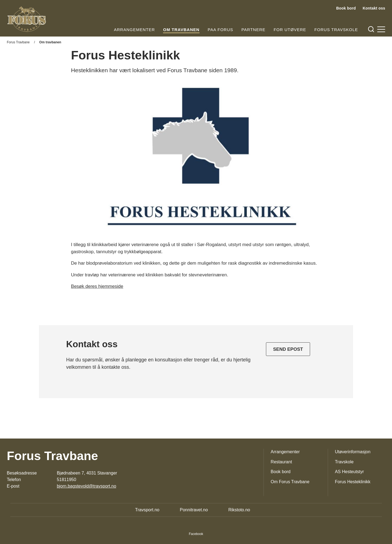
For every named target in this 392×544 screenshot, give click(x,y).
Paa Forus (220, 30)
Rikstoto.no (239, 510)
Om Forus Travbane (290, 482)
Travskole (344, 462)
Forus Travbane (18, 42)
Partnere (253, 30)
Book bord (346, 8)
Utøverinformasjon (353, 452)
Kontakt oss (374, 8)
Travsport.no (147, 510)
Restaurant (281, 462)
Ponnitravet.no (194, 510)
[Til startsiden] (27, 19)
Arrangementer (135, 30)
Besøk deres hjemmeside (97, 286)
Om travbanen (181, 30)
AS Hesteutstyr (349, 472)
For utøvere (290, 30)
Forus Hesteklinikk (353, 482)
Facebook (196, 534)
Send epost (288, 349)
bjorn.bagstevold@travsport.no (87, 486)
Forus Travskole (336, 30)
